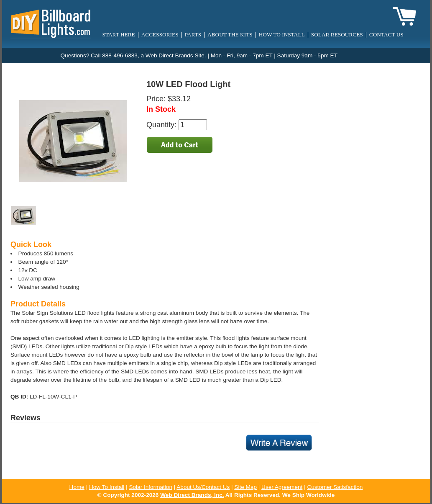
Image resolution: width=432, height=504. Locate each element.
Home (77, 487)
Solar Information (151, 487)
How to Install (282, 35)
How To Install (107, 487)
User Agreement (282, 487)
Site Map (245, 487)
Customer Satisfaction (335, 487)
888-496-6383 (120, 55)
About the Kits (230, 35)
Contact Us (386, 35)
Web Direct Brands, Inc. (192, 495)
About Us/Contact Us (203, 487)
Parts (193, 35)
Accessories (160, 35)
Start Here (119, 35)
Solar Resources (337, 35)
